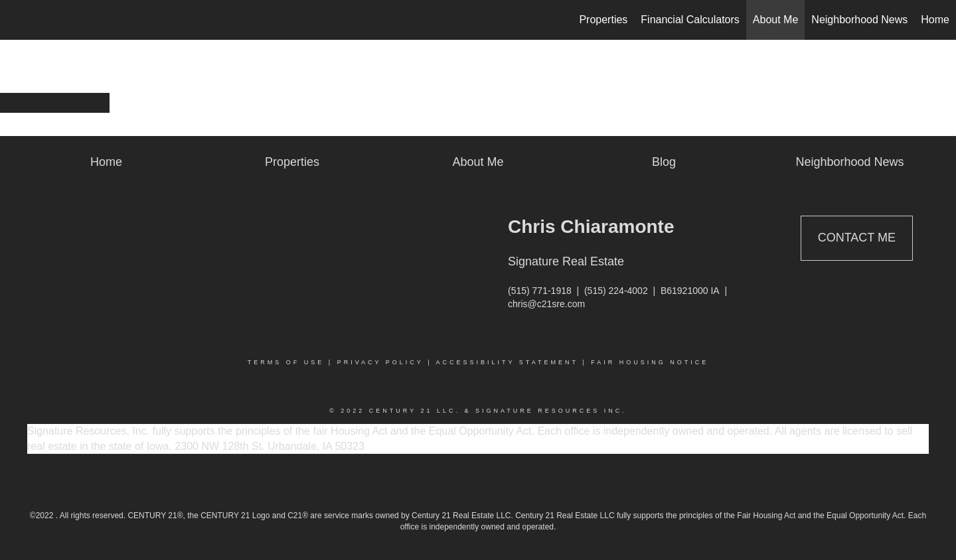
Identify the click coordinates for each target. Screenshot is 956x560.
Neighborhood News (859, 20)
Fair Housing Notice (650, 362)
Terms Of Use (286, 362)
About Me (775, 20)
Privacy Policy (380, 362)
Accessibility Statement (507, 362)
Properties (603, 20)
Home (935, 20)
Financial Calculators (690, 20)
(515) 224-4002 (616, 291)
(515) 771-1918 (540, 291)
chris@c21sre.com (546, 304)
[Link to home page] (17, 20)
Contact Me (857, 238)
